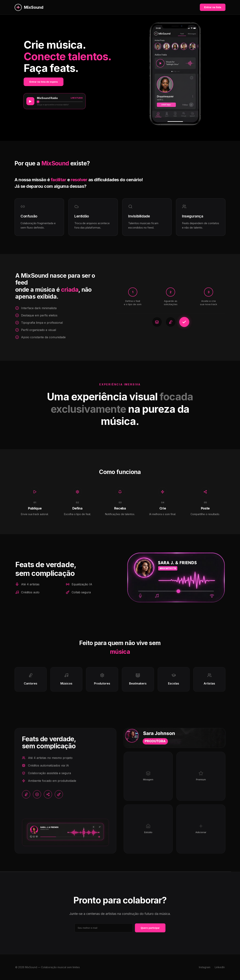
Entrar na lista (213, 7)
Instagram (205, 967)
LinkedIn (220, 967)
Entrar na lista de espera (44, 82)
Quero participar (150, 928)
